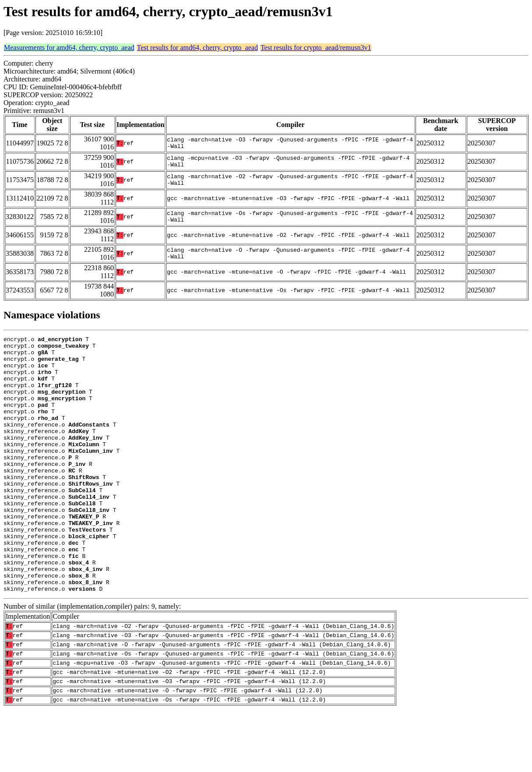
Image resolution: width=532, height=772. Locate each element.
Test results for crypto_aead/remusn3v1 (316, 48)
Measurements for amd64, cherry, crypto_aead (69, 48)
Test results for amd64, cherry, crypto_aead (197, 48)
